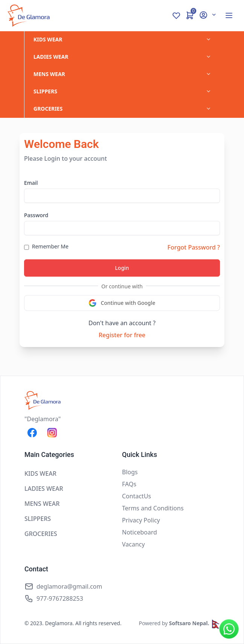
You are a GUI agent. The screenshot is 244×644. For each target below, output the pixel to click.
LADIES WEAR (51, 57)
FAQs (129, 484)
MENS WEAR (49, 74)
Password (36, 215)
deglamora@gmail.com (69, 586)
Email (31, 183)
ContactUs (137, 496)
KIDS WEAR (48, 39)
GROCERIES (48, 109)
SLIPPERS (45, 91)
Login (122, 268)
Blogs (130, 472)
